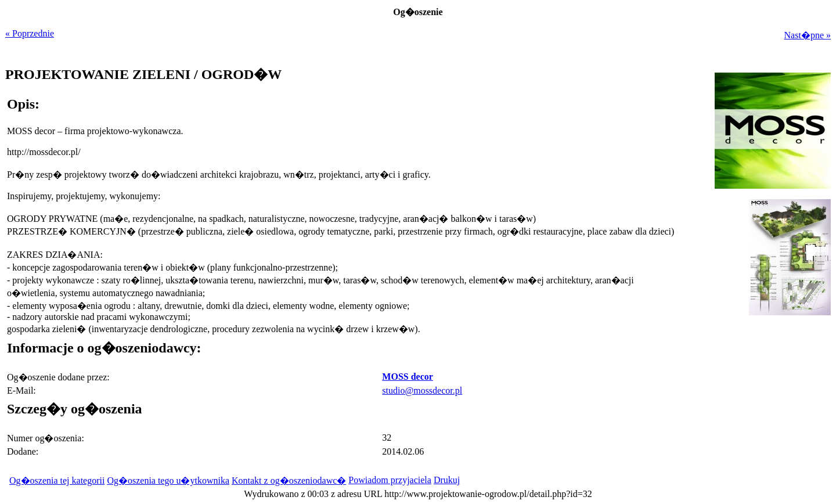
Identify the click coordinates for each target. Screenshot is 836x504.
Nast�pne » (808, 35)
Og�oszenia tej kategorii (57, 480)
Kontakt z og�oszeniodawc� (289, 480)
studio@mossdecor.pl (422, 390)
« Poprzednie (30, 33)
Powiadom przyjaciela (390, 480)
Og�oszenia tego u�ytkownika (168, 480)
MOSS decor (408, 377)
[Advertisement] (758, 398)
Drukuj (447, 480)
